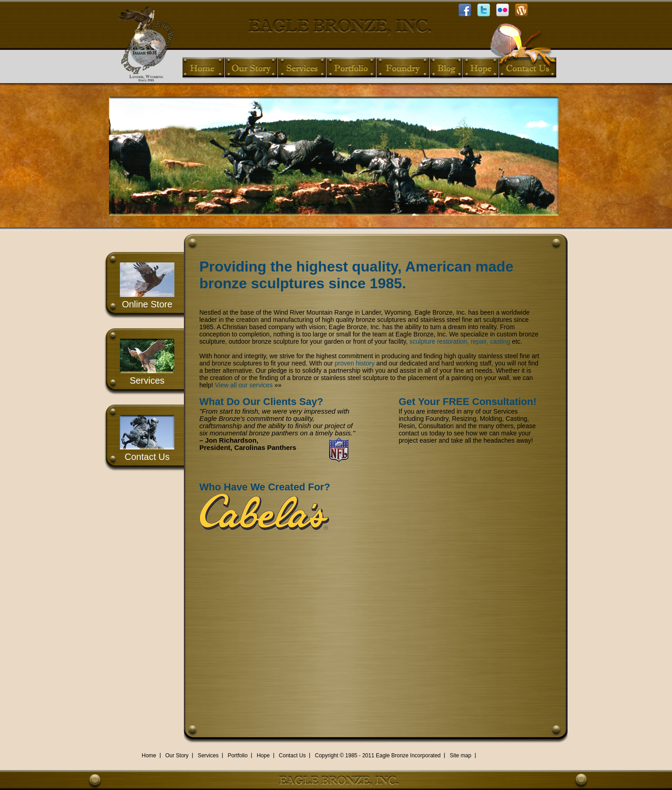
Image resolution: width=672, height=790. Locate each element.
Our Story (177, 755)
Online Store (147, 304)
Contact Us (147, 457)
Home (149, 755)
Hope (263, 755)
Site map (460, 755)
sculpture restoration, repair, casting (460, 341)
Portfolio (237, 755)
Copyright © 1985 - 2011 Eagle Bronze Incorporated (378, 755)
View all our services (244, 385)
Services (147, 380)
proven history (355, 363)
